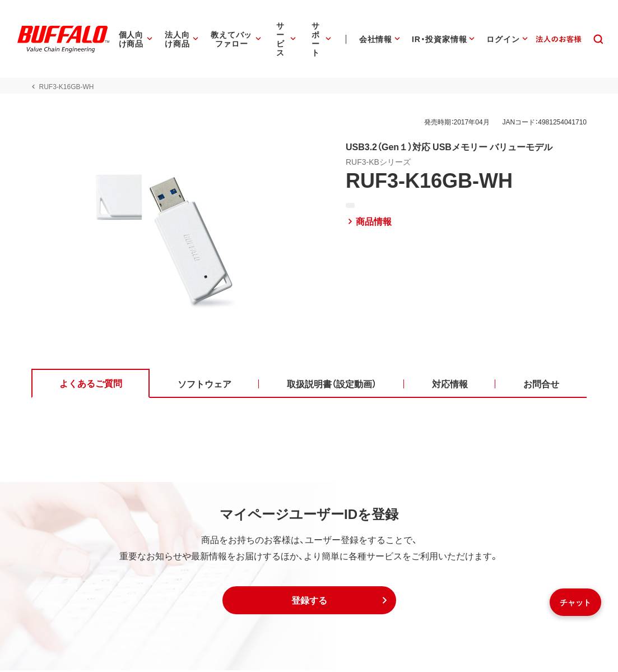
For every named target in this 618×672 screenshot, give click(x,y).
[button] (309, 602)
